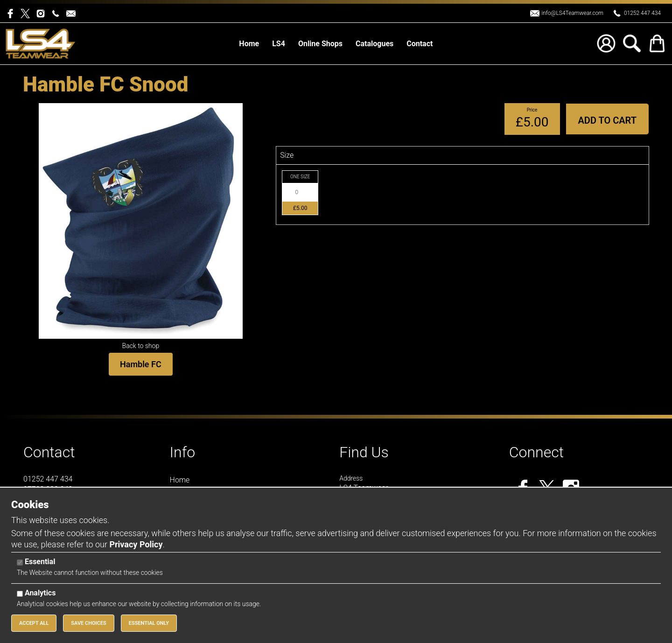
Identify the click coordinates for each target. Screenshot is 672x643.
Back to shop (141, 346)
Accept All (34, 623)
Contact (49, 452)
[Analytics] (20, 594)
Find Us (364, 452)
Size (287, 155)
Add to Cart (607, 120)
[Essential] (20, 563)
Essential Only (149, 623)
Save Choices (89, 623)
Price (532, 110)
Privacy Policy (136, 544)
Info (183, 452)
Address (351, 478)
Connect (536, 452)
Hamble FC (141, 364)
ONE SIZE (300, 177)
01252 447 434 (642, 13)
